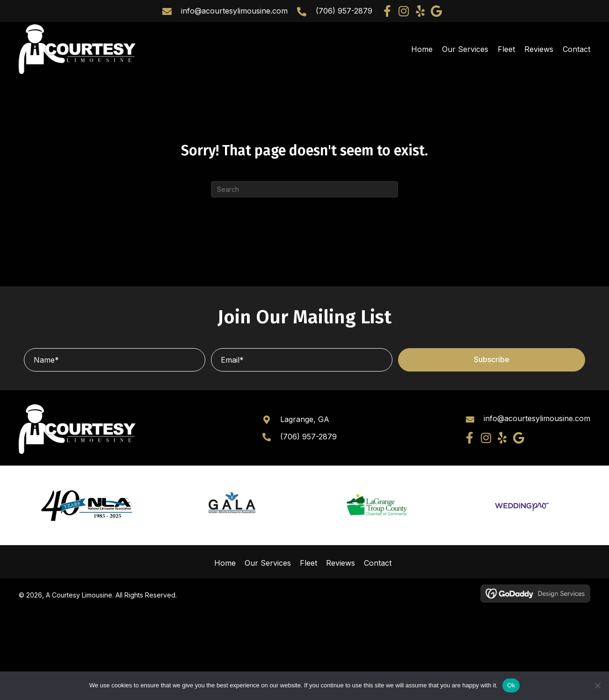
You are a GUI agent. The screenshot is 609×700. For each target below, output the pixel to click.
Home (225, 563)
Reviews (341, 563)
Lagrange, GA (305, 419)
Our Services (268, 563)
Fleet (308, 563)
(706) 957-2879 (344, 11)
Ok (511, 685)
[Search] (304, 189)
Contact (378, 563)
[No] (597, 685)
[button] (388, 11)
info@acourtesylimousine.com (234, 11)
